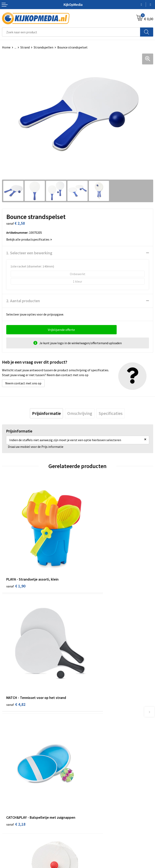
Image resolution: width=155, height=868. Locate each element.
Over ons (8, 816)
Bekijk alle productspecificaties (29, 239)
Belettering (88, 747)
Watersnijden (89, 741)
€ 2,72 (91, 654)
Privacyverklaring (92, 823)
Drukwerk (86, 728)
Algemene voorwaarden (96, 810)
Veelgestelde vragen (16, 829)
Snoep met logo (91, 784)
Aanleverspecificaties (17, 823)
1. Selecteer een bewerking (29, 253)
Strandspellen (43, 47)
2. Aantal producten (23, 301)
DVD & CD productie (93, 735)
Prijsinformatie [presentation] (46, 413)
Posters (85, 759)
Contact (8, 810)
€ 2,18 (16, 660)
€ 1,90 (16, 560)
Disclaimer (87, 829)
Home (6, 47)
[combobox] (71, 32)
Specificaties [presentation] (111, 413)
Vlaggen (85, 753)
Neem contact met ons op (23, 383)
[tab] (46, 413)
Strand (25, 47)
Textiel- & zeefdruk (93, 771)
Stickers (85, 765)
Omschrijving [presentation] (80, 413)
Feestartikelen (90, 790)
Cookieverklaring (91, 816)
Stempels (86, 778)
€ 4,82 (91, 560)
